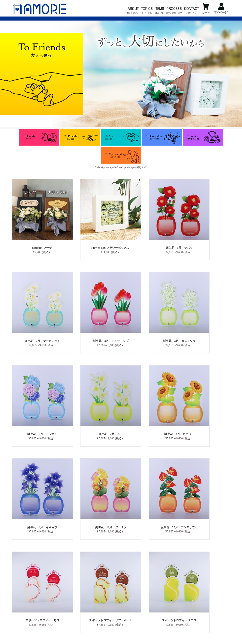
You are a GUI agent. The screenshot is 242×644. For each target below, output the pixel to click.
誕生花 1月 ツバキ (179, 248)
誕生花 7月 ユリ (111, 434)
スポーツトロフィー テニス (179, 620)
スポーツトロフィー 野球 (42, 620)
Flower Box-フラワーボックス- (111, 248)
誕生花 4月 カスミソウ (179, 341)
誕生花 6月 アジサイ (42, 434)
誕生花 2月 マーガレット (42, 341)
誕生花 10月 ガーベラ (111, 527)
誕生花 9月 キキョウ (42, 527)
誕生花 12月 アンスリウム (179, 527)
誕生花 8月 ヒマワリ (179, 434)
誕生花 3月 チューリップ (111, 341)
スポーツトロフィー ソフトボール (111, 620)
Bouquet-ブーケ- (42, 248)
